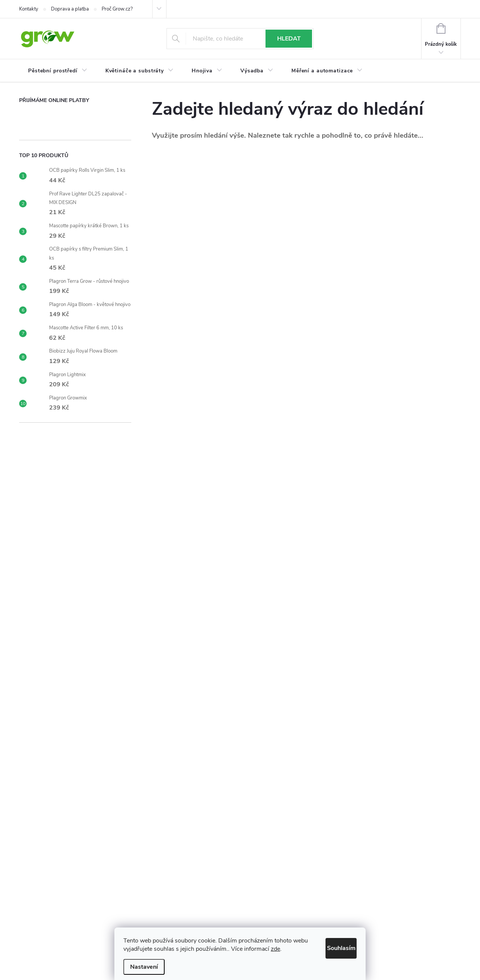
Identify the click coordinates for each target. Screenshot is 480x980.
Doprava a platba (70, 9)
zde (292, 949)
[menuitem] (58, 71)
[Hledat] (240, 39)
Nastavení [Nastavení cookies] (144, 967)
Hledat (289, 39)
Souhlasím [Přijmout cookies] (333, 947)
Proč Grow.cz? (117, 9)
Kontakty (29, 9)
